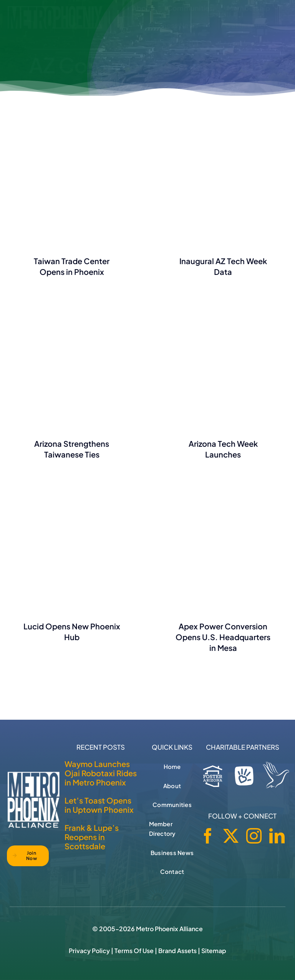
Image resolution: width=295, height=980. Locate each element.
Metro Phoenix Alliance (169, 929)
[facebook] (208, 836)
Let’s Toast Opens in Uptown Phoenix (99, 805)
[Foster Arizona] (213, 775)
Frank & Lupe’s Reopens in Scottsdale (92, 837)
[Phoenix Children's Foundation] (244, 774)
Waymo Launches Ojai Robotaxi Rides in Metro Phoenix (101, 773)
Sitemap (214, 951)
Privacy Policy (89, 951)
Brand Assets (177, 951)
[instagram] (254, 836)
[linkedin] (277, 836)
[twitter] (231, 836)
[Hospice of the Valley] (276, 775)
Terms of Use (134, 951)
